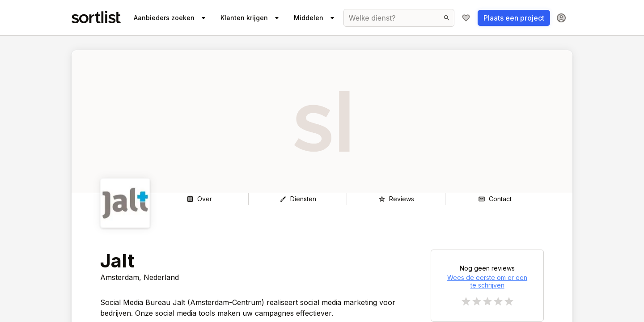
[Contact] (495, 199)
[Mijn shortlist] (466, 18)
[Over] (199, 199)
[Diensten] (298, 199)
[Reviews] (396, 199)
